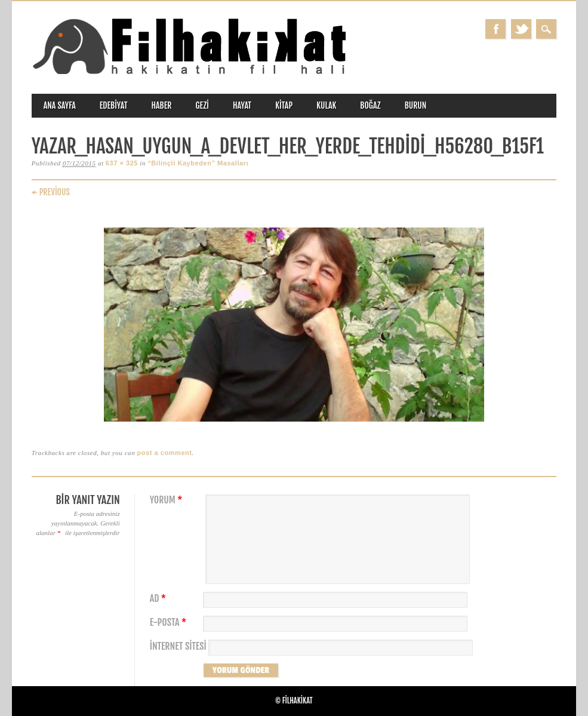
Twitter (521, 29)
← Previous (51, 192)
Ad (159, 599)
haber (162, 105)
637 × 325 (122, 163)
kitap (284, 105)
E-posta (170, 623)
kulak (326, 105)
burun (416, 105)
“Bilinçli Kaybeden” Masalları (198, 163)
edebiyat (114, 105)
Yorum (168, 500)
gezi (202, 105)
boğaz (370, 105)
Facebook (495, 29)
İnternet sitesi (178, 646)
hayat (242, 105)
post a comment (164, 453)
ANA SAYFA (60, 105)
